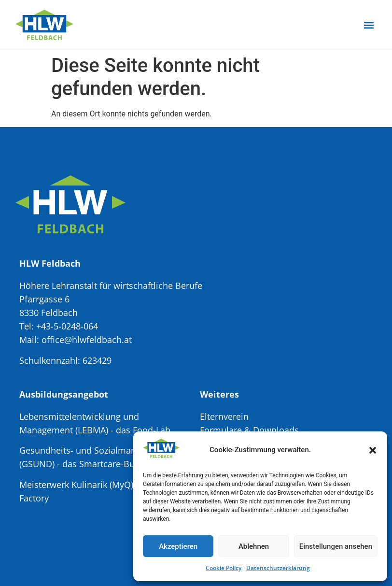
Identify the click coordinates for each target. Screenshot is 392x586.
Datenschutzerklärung (278, 568)
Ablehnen (254, 546)
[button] (373, 450)
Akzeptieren (178, 546)
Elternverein (224, 416)
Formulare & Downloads (249, 430)
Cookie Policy (224, 568)
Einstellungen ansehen (336, 546)
